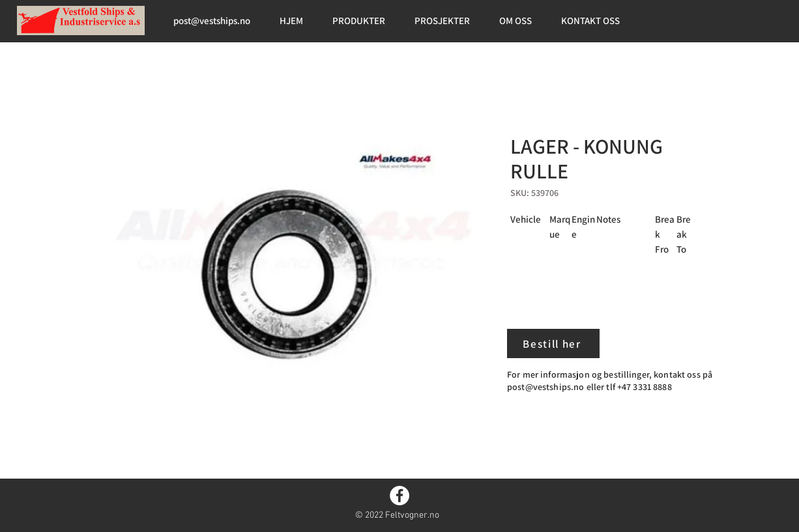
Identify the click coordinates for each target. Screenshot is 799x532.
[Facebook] (399, 496)
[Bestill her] (553, 343)
